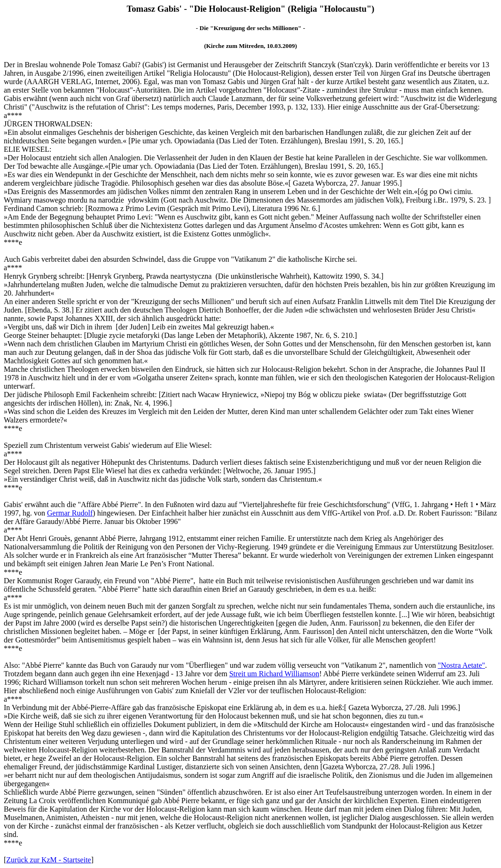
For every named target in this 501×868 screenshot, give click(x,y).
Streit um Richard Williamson (274, 674)
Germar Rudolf (70, 513)
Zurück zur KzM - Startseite (48, 860)
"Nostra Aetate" (461, 665)
